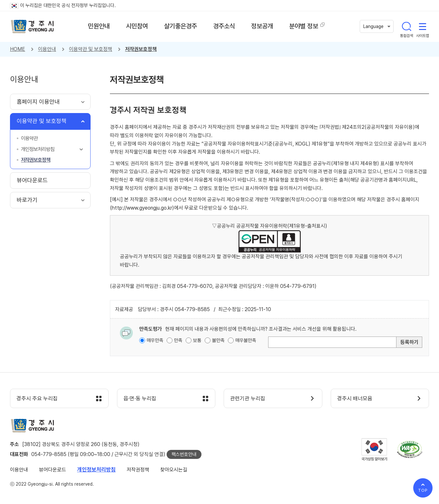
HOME (18, 49)
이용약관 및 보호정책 (91, 49)
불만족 (218, 340)
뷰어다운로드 (53, 470)
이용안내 (47, 49)
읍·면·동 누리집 (140, 399)
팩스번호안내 (184, 454)
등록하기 (409, 342)
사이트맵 (423, 26)
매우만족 (155, 340)
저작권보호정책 (141, 49)
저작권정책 (138, 470)
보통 (197, 340)
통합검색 (406, 26)
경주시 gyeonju (33, 27)
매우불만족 (246, 340)
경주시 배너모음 (355, 399)
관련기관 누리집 (248, 399)
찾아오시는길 (174, 470)
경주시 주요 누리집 (37, 399)
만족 (178, 340)
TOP (423, 490)
